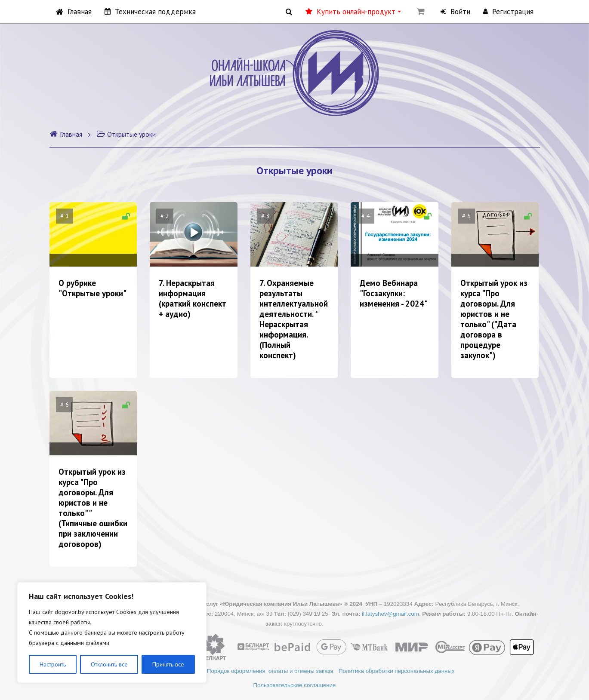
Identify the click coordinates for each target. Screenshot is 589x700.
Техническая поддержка (150, 12)
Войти (455, 12)
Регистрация (508, 12)
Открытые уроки (126, 134)
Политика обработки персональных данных (397, 671)
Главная (74, 12)
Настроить (53, 664)
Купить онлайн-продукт (353, 12)
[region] (112, 632)
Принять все (168, 664)
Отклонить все (109, 664)
